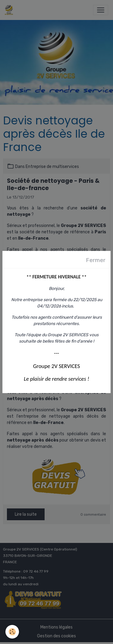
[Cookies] (12, 632)
